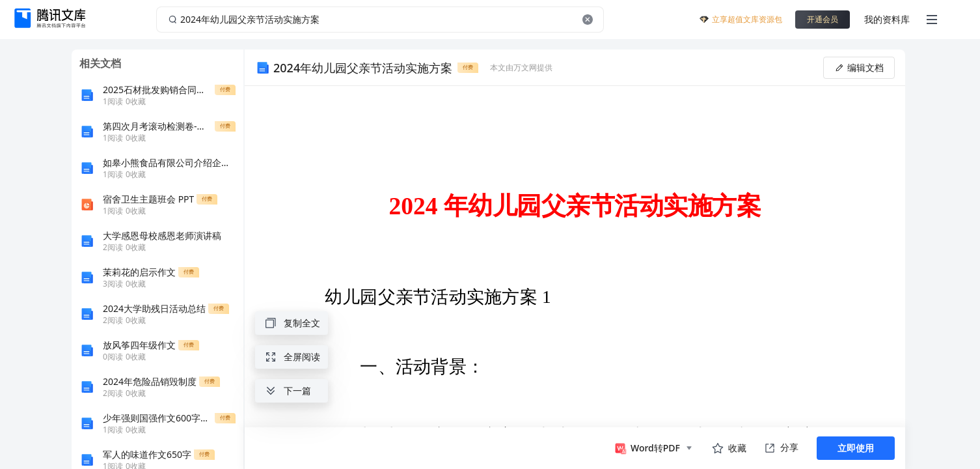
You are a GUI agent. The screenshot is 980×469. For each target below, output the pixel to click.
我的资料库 (887, 19)
